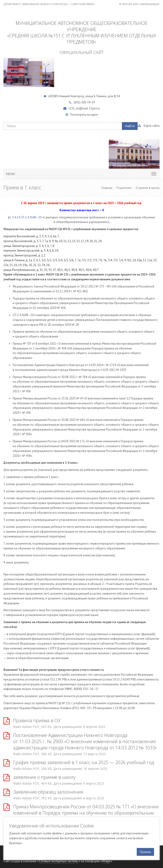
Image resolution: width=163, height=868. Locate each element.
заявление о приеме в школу (44, 777)
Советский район (83, 4)
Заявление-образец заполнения (48, 792)
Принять (145, 852)
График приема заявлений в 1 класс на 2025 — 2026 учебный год (84, 762)
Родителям (124, 188)
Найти (130, 126)
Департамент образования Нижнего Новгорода (35, 4)
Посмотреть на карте (84, 115)
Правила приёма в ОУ (37, 720)
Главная (107, 188)
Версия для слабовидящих (141, 4)
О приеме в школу (148, 188)
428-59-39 (88, 102)
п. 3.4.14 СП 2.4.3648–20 (25, 217)
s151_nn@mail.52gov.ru (84, 108)
